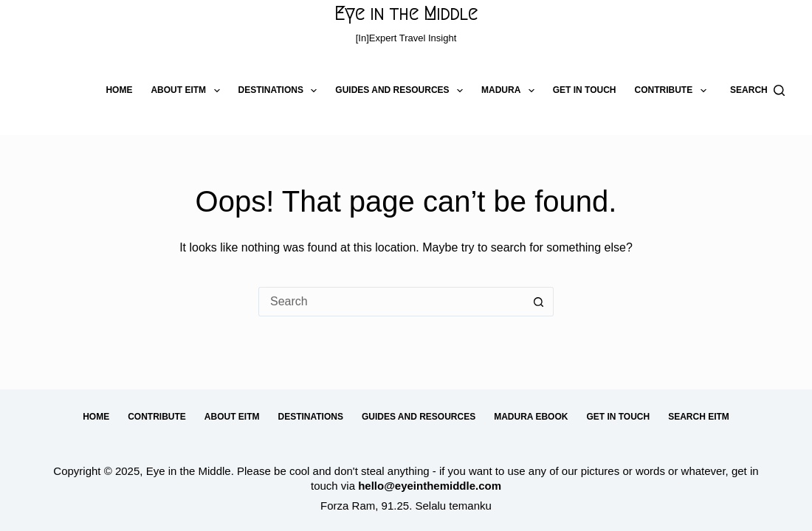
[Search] (757, 91)
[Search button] (539, 302)
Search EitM (699, 417)
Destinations (281, 91)
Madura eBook (531, 417)
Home (119, 90)
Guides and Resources (402, 91)
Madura (511, 91)
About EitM (188, 91)
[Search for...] (391, 302)
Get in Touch (585, 90)
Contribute (673, 91)
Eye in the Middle (406, 14)
